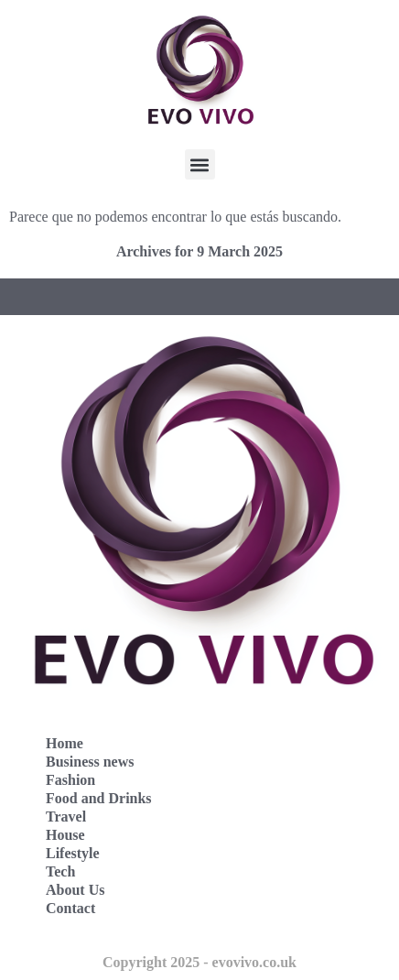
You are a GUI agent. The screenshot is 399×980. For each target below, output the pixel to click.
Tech (60, 871)
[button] (200, 164)
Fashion (70, 780)
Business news (90, 762)
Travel (66, 817)
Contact (70, 908)
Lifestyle (73, 853)
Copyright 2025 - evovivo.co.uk (199, 962)
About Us (75, 890)
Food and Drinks (99, 798)
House (65, 835)
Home (65, 743)
